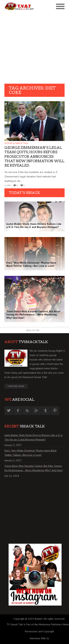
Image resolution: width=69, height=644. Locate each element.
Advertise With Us (39, 638)
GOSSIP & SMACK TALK (16, 143)
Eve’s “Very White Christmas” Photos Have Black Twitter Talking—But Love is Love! (30, 453)
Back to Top (33, 330)
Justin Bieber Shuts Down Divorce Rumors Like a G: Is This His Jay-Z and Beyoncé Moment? (33, 437)
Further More (16, 386)
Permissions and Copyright (39, 631)
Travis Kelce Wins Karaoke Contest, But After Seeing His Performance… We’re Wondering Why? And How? (34, 468)
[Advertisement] (34, 48)
